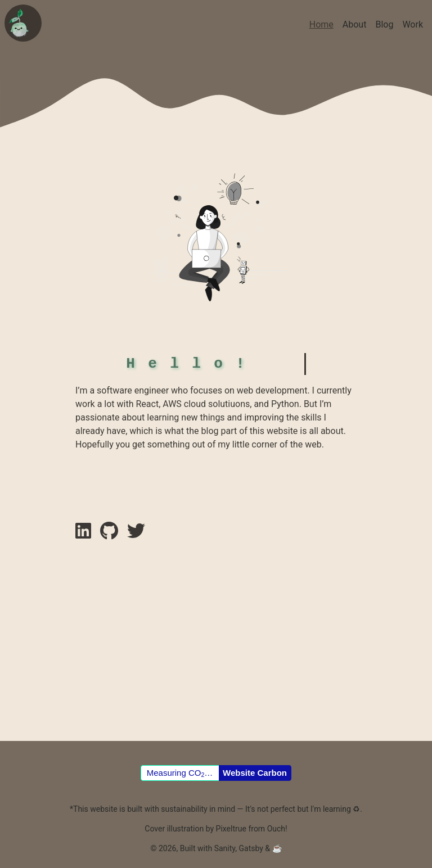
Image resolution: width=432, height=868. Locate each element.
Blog (384, 24)
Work (413, 24)
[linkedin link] (83, 596)
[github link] (109, 596)
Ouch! (277, 829)
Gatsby (251, 848)
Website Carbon (255, 773)
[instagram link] (136, 596)
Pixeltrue (231, 829)
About (355, 24)
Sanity (225, 848)
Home (321, 24)
